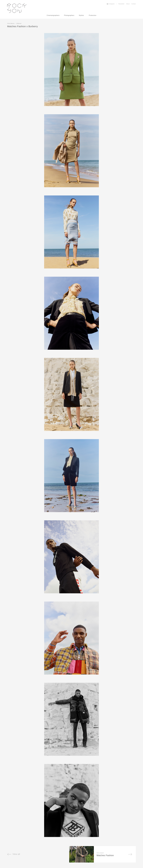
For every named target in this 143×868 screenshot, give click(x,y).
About (128, 4)
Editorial (19, 23)
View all (14, 854)
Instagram (111, 4)
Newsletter (121, 4)
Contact (134, 4)
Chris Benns (11, 23)
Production (93, 15)
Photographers (69, 15)
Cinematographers (53, 15)
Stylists (81, 15)
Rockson (17, 8)
